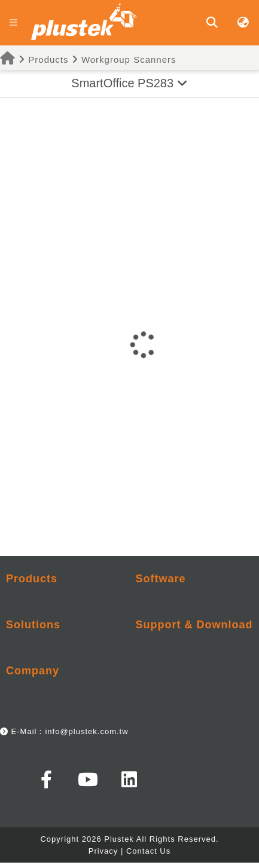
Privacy (103, 851)
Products (41, 59)
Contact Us (148, 851)
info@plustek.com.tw (86, 731)
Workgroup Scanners (129, 59)
